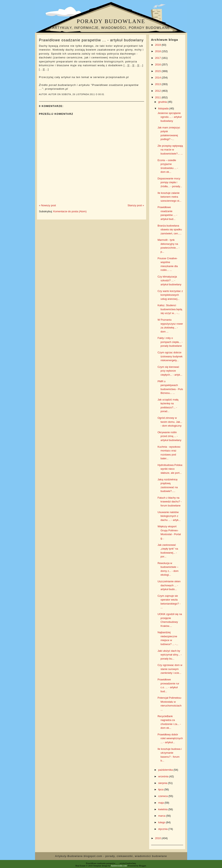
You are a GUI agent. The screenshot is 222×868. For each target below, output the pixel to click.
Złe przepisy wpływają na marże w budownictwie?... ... (170, 150)
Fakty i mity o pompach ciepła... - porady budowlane (170, 342)
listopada (164, 108)
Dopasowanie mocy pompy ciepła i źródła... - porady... (170, 182)
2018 (158, 51)
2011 (158, 97)
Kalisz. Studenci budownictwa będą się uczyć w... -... (170, 309)
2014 (158, 78)
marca (162, 816)
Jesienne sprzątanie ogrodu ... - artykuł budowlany (170, 117)
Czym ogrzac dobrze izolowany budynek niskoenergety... (170, 356)
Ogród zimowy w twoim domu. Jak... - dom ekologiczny (170, 422)
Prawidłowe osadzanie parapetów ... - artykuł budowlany (91, 40)
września (164, 776)
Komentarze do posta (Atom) (70, 211)
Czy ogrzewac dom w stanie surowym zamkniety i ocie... (170, 669)
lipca (161, 789)
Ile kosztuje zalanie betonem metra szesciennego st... (169, 197)
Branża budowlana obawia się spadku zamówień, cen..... (170, 230)
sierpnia (163, 783)
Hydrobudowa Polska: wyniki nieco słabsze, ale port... (170, 469)
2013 (158, 84)
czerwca (163, 796)
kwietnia (163, 809)
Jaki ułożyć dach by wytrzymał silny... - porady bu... (170, 655)
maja (161, 803)
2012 (158, 91)
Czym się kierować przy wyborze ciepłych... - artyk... (170, 371)
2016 (158, 65)
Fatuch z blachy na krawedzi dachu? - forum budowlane (170, 502)
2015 (158, 71)
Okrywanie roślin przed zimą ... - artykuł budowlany (169, 436)
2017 (158, 58)
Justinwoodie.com (119, 866)
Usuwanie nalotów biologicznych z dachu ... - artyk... (169, 516)
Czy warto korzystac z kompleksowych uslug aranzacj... (170, 295)
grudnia (163, 102)
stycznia (163, 829)
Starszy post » (136, 205)
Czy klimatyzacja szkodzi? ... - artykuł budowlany (169, 281)
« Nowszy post (48, 205)
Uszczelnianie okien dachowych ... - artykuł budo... (169, 585)
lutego (162, 822)
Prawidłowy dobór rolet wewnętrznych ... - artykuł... (170, 738)
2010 (158, 838)
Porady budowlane (111, 21)
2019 (158, 45)
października (166, 770)
